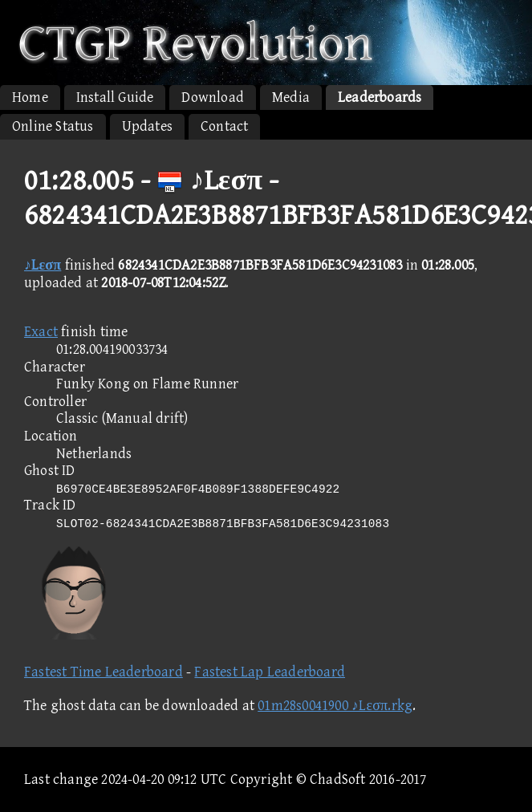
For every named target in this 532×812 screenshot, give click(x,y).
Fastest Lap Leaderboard (270, 672)
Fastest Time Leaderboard (104, 672)
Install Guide (115, 97)
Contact (224, 126)
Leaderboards (380, 97)
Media (291, 97)
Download (213, 97)
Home (30, 97)
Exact (41, 332)
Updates (147, 126)
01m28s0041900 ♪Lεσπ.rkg (335, 706)
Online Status (53, 126)
